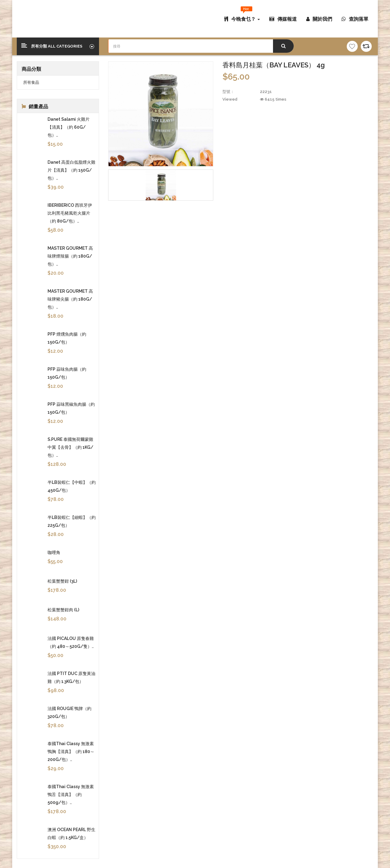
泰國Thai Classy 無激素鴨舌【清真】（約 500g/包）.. (71, 795)
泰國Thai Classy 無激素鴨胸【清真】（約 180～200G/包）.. (71, 752)
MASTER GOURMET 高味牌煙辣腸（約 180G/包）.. (70, 256)
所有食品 (31, 82)
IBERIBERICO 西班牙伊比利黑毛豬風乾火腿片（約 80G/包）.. (70, 213)
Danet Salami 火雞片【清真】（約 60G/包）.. (69, 127)
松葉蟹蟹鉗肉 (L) (63, 610)
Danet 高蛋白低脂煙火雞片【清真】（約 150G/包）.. (71, 170)
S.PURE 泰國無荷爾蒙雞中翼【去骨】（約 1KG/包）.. (70, 447)
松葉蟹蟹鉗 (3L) (62, 581)
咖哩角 (54, 552)
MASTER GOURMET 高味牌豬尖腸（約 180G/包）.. (70, 299)
